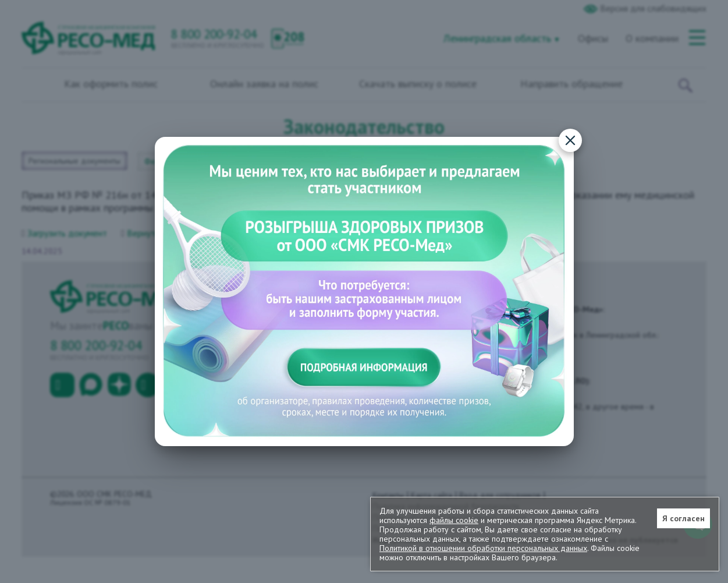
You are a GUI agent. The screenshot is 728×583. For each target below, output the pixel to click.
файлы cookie (454, 520)
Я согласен (683, 518)
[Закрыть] (570, 140)
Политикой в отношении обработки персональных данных (483, 548)
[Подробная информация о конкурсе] (364, 291)
